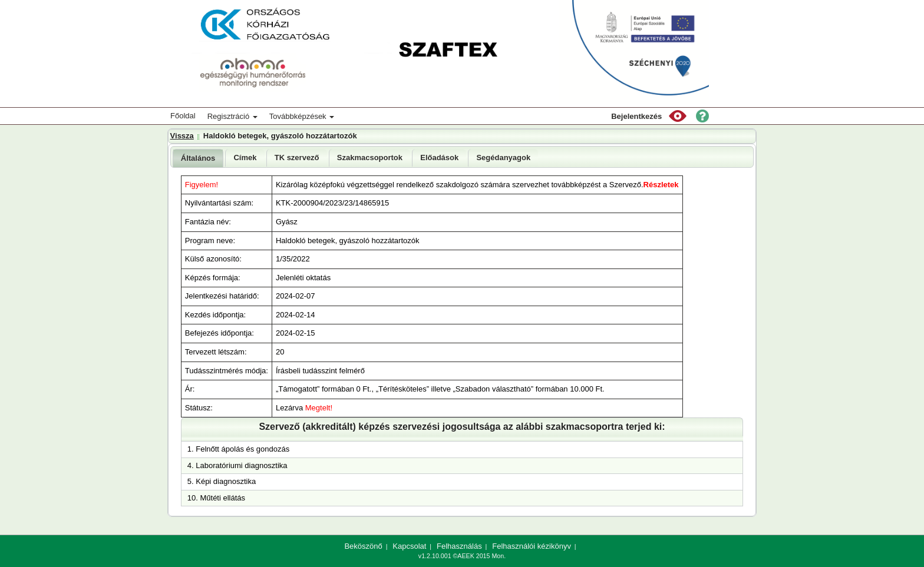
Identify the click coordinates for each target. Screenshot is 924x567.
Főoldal (183, 116)
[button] (678, 116)
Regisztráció (232, 116)
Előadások (439, 157)
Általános (198, 158)
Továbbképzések (302, 116)
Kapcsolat (409, 546)
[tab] (198, 158)
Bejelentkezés (636, 116)
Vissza (182, 136)
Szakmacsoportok (370, 157)
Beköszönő (363, 546)
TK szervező (297, 157)
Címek (245, 157)
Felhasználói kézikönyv (532, 546)
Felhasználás (459, 546)
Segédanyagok (503, 157)
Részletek (661, 185)
